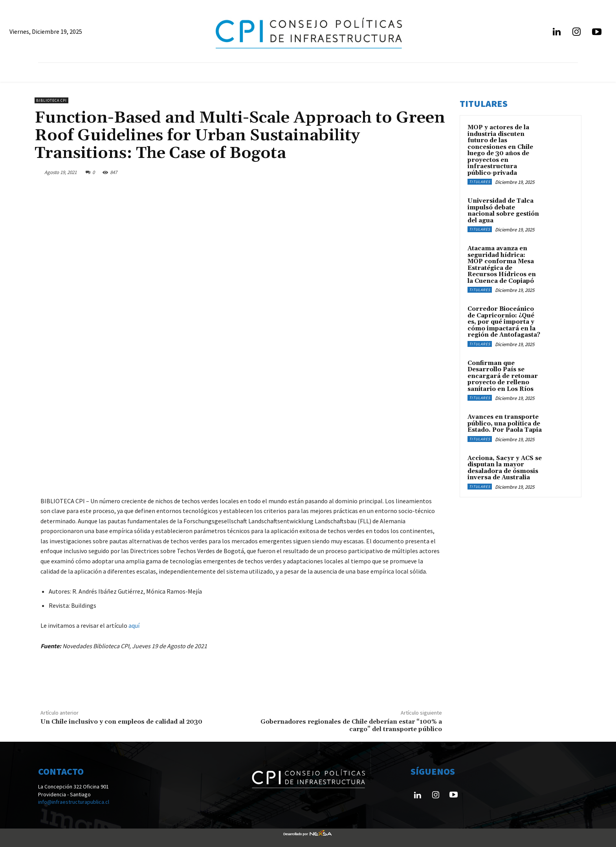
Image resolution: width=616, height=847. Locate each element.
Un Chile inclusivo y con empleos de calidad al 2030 (121, 722)
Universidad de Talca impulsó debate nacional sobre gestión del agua (503, 211)
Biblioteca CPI (51, 100)
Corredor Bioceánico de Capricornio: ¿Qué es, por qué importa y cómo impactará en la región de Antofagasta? (504, 322)
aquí (134, 625)
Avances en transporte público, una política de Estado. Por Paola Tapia (505, 423)
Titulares (480, 182)
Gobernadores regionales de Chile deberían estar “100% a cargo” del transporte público (351, 725)
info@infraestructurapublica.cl (74, 802)
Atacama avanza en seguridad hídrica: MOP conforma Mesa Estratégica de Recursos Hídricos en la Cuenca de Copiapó (502, 265)
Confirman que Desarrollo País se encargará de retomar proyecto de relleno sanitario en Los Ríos (503, 376)
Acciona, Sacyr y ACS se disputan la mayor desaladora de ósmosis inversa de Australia (505, 468)
